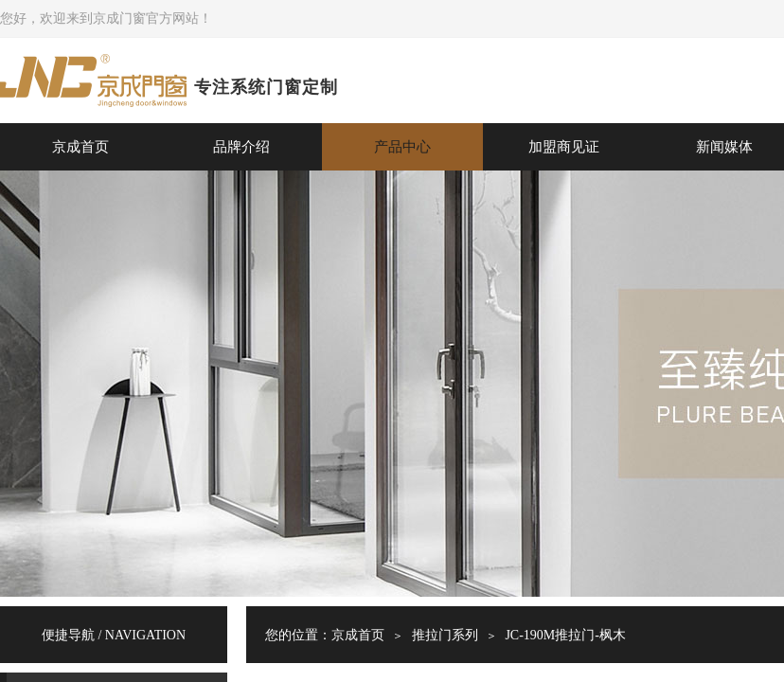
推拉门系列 (445, 635)
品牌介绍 (241, 146)
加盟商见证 (564, 146)
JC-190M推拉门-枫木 (565, 635)
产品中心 (402, 146)
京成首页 (80, 146)
